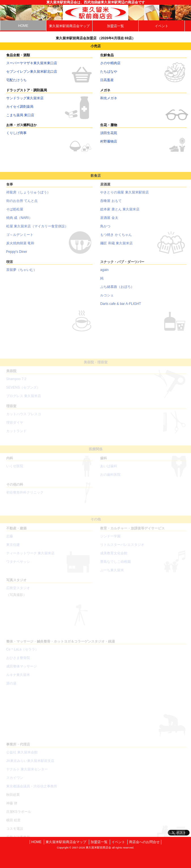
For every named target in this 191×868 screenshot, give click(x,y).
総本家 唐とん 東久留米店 (120, 213)
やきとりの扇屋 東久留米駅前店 (124, 196)
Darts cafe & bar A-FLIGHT (121, 307)
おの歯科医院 (110, 479)
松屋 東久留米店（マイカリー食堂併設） (37, 230)
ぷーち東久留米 (112, 574)
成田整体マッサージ (22, 671)
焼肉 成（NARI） (19, 221)
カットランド (16, 435)
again (104, 273)
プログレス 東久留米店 (24, 400)
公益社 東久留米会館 (22, 757)
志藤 (10, 540)
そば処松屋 (15, 213)
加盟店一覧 (115, 26)
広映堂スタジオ (18, 592)
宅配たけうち (16, 80)
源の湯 (11, 688)
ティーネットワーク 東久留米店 (30, 557)
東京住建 (13, 549)
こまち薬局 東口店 (20, 115)
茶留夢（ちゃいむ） (22, 273)
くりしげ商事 (16, 133)
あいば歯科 (109, 470)
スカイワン (15, 782)
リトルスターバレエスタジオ (122, 549)
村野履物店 (109, 141)
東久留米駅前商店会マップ (69, 26)
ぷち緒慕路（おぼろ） (117, 290)
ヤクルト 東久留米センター (27, 774)
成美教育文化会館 (114, 557)
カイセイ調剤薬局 (20, 107)
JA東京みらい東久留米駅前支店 (30, 765)
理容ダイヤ (15, 427)
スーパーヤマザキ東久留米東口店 (32, 63)
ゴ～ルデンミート (20, 238)
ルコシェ (107, 299)
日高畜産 (107, 80)
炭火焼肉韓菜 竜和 (20, 247)
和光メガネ (109, 98)
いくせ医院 (15, 470)
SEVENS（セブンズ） (23, 392)
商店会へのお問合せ (144, 842)
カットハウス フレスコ (24, 418)
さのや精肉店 (110, 63)
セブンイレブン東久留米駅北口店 (32, 72)
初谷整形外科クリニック (25, 497)
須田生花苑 (109, 133)
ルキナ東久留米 (18, 679)
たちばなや (109, 72)
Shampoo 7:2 (16, 383)
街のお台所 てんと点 (22, 204)
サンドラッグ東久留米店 (25, 98)
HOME (23, 26)
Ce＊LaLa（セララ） (22, 654)
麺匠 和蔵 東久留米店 (116, 247)
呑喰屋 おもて (111, 204)
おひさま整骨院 (18, 662)
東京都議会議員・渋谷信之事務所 (32, 791)
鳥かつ (105, 230)
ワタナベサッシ (18, 566)
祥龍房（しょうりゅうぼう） (28, 196)
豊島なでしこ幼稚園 (115, 566)
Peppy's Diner (17, 255)
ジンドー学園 (110, 540)
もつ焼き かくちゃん (116, 238)
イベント (162, 26)
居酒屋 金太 (109, 221)
